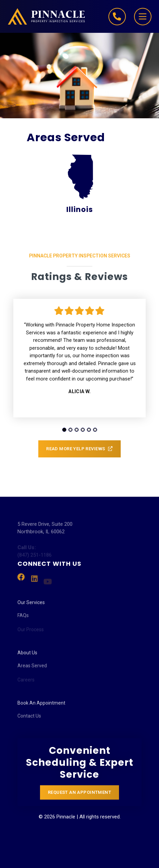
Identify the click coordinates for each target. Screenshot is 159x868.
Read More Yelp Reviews (79, 449)
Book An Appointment (41, 706)
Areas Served (32, 669)
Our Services (31, 605)
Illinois (80, 184)
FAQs (23, 619)
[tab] (64, 430)
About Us (27, 655)
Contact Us (29, 720)
